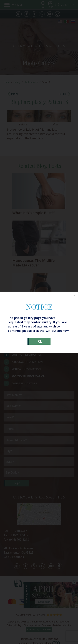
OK (40, 341)
